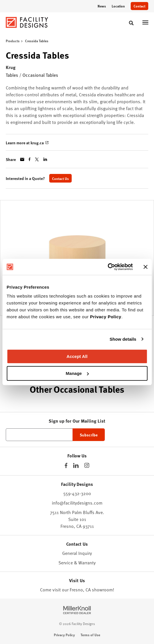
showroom (102, 589)
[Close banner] (145, 267)
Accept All (77, 356)
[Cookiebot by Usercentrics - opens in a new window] (108, 267)
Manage (77, 373)
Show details (123, 339)
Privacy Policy (106, 317)
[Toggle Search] (131, 23)
